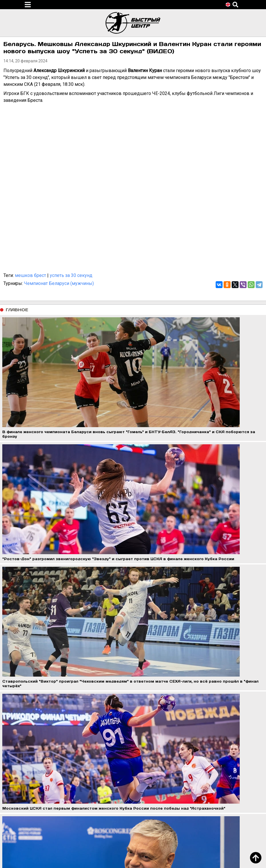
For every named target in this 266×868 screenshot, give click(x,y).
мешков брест (30, 275)
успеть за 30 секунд (71, 275)
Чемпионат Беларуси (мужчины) (59, 283)
